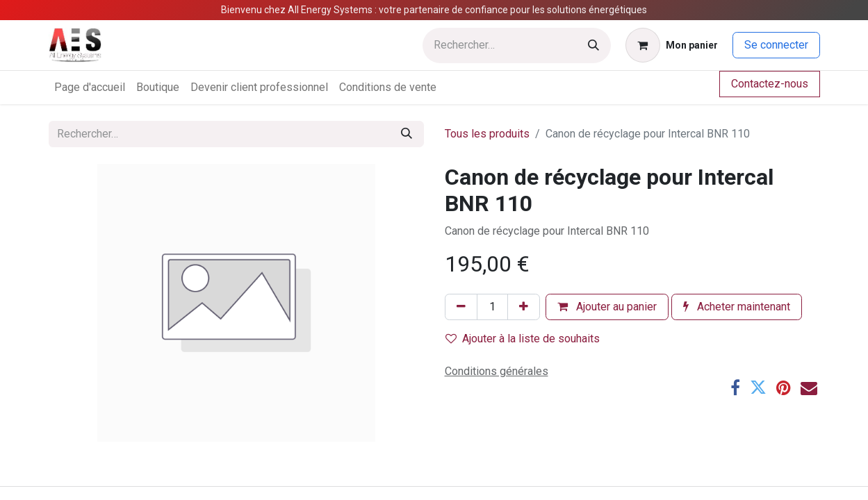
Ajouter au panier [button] (607, 307)
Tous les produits (487, 134)
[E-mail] (809, 387)
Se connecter (776, 45)
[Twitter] (758, 387)
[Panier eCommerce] (672, 45)
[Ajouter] (524, 307)
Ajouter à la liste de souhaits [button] (523, 339)
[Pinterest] (784, 387)
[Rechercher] (593, 45)
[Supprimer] (461, 307)
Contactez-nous (770, 84)
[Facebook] (735, 387)
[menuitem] (90, 87)
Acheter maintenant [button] (737, 307)
